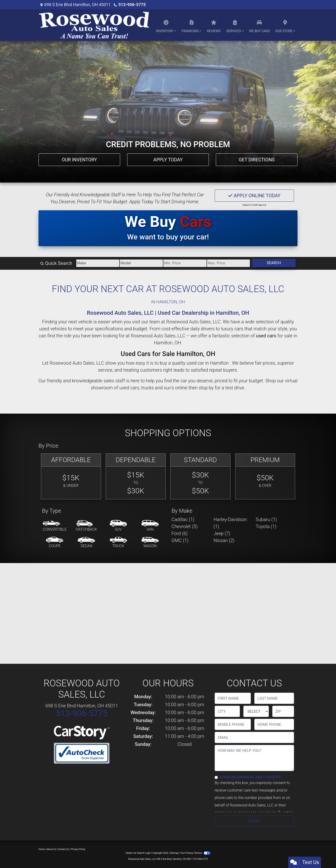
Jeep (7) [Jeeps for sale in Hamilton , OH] (222, 533)
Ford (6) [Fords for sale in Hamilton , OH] (180, 533)
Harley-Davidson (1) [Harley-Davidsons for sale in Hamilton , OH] (230, 523)
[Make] (98, 263)
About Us (51, 849)
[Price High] (229, 263)
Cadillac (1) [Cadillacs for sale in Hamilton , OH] (183, 519)
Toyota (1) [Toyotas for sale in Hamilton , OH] (266, 526)
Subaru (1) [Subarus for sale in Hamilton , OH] (266, 519)
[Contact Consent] (216, 777)
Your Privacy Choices (195, 853)
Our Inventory (79, 160)
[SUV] (118, 526)
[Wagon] (150, 543)
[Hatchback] (87, 526)
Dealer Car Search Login (138, 853)
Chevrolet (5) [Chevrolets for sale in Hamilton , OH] (185, 526)
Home (42, 849)
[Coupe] (55, 543)
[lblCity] (227, 711)
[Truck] (118, 543)
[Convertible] (55, 526)
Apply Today (168, 160)
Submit (254, 821)
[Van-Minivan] (150, 526)
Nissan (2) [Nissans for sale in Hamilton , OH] (224, 540)
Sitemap (174, 853)
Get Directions (257, 160)
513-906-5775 (132, 5)
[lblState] (256, 711)
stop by (206, 388)
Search (274, 263)
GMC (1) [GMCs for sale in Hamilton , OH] (180, 540)
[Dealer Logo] (94, 25)
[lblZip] (283, 711)
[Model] (141, 263)
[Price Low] (185, 263)
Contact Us (64, 849)
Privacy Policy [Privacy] (78, 849)
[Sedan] (86, 543)
